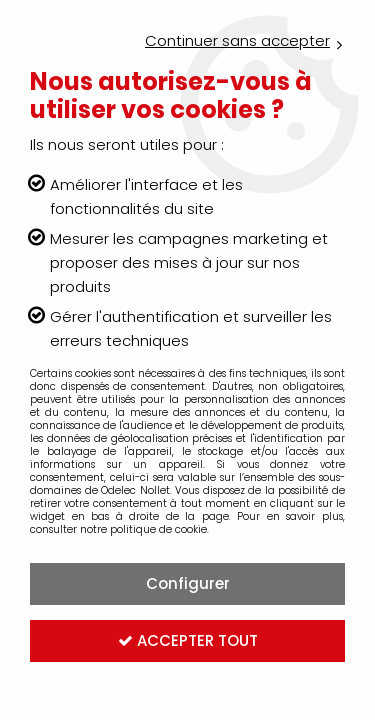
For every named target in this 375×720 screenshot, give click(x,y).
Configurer (188, 583)
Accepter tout (188, 640)
